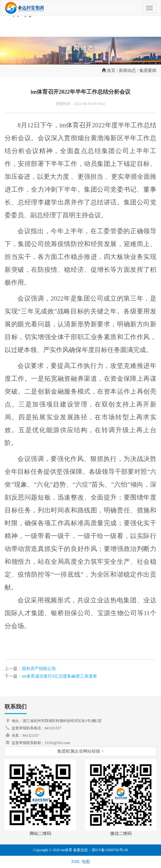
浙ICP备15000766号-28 (110, 850)
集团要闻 (148, 71)
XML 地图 (80, 862)
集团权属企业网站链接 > (80, 751)
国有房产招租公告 (39, 669)
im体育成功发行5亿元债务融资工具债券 (59, 676)
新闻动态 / (128, 71)
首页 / (110, 70)
